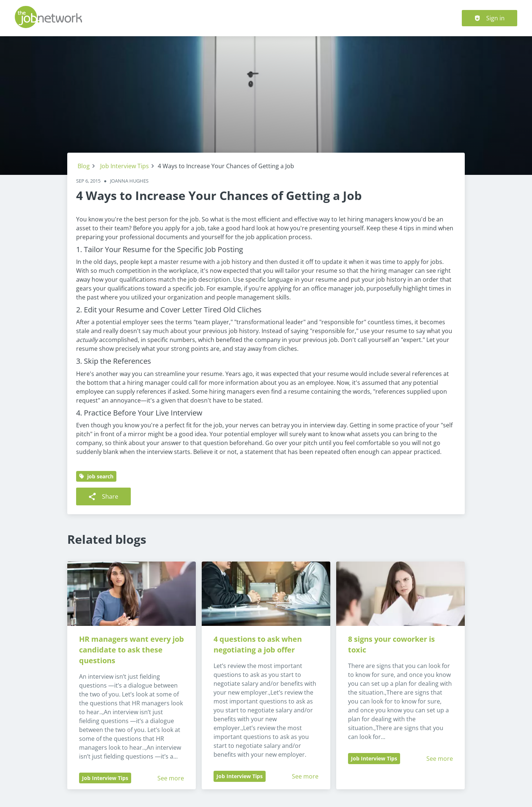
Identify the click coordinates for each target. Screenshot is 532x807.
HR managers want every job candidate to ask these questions (132, 650)
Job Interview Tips (125, 166)
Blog (84, 166)
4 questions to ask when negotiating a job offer (259, 644)
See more (171, 778)
